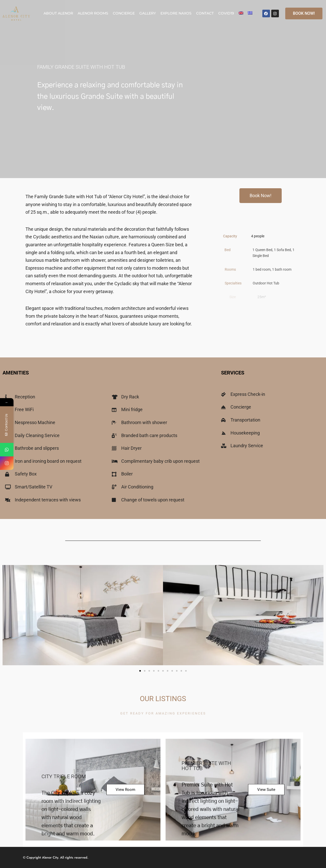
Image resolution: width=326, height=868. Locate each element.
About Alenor (58, 13)
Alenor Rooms (93, 13)
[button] (140, 671)
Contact (205, 13)
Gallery (148, 13)
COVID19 (226, 13)
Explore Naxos (176, 13)
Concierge (124, 13)
